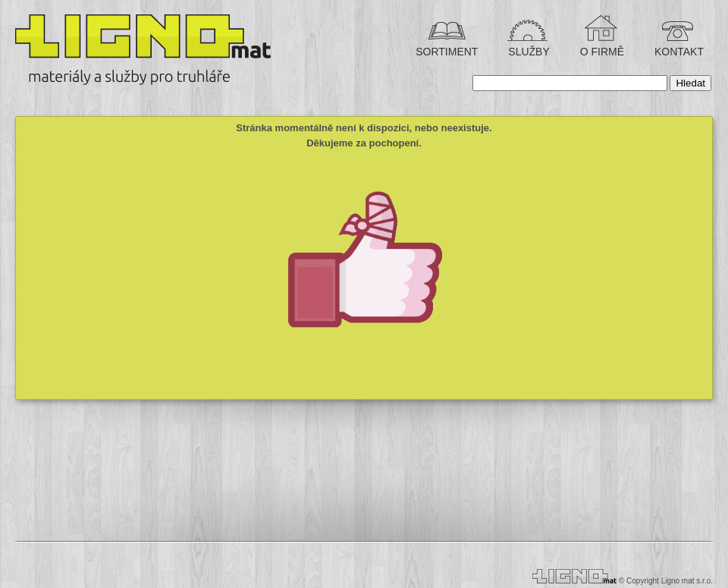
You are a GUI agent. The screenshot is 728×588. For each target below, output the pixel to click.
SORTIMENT (447, 52)
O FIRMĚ (601, 52)
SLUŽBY (527, 52)
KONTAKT (678, 52)
